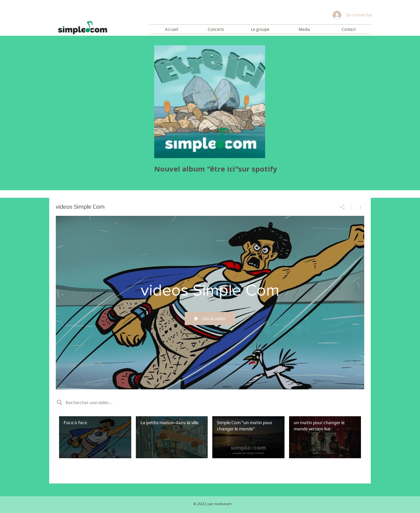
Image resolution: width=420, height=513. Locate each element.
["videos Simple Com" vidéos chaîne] (210, 445)
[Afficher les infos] (358, 207)
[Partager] (342, 207)
